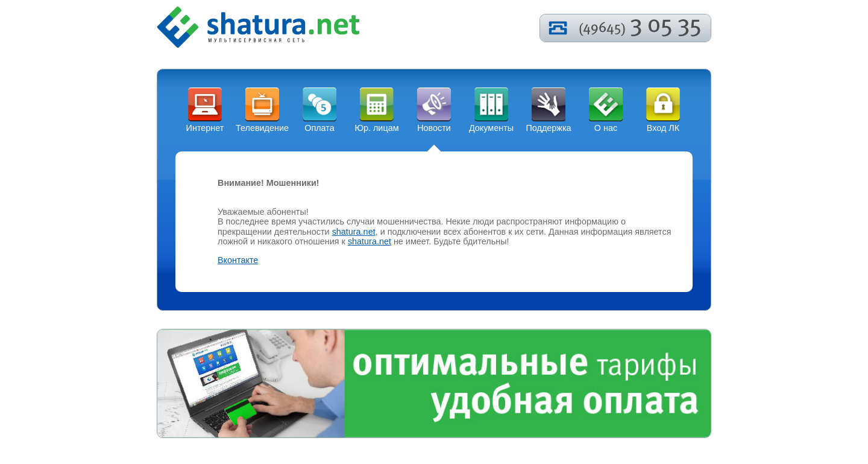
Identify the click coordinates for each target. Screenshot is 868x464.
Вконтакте (238, 260)
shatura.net (354, 232)
